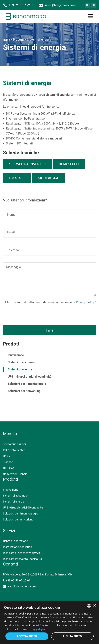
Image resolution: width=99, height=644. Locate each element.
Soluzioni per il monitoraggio (27, 384)
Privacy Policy (85, 302)
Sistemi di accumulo (21, 362)
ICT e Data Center (14, 450)
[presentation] (33, 313)
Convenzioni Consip (15, 474)
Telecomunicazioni (14, 444)
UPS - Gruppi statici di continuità (30, 377)
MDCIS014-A (48, 178)
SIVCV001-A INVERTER (27, 164)
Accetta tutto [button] (27, 636)
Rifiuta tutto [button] (72, 636)
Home (6, 40)
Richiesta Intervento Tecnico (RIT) (24, 559)
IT (87, 5)
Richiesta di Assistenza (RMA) (21, 553)
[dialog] (49, 622)
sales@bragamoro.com (21, 586)
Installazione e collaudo (17, 547)
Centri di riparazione (15, 541)
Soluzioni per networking (24, 391)
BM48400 (17, 178)
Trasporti (9, 462)
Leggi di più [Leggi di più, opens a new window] (38, 629)
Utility (6, 456)
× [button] (94, 606)
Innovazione (16, 355)
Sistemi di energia (20, 369)
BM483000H (69, 164)
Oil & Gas (9, 468)
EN (93, 5)
